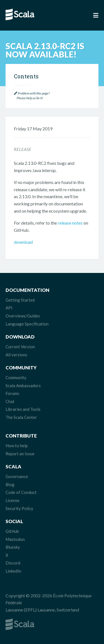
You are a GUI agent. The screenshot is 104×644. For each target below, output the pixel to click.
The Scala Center (21, 417)
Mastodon (15, 539)
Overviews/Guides (23, 316)
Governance (17, 476)
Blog (10, 484)
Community (16, 377)
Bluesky (13, 547)
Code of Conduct (21, 492)
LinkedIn (13, 571)
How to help (17, 446)
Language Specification (27, 324)
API (9, 308)
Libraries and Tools (23, 409)
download (23, 242)
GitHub (12, 531)
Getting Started (20, 300)
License (12, 500)
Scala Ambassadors (23, 386)
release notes (70, 223)
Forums (12, 393)
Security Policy (19, 508)
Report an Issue (20, 454)
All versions (16, 355)
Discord (13, 563)
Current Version (20, 347)
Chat (10, 401)
